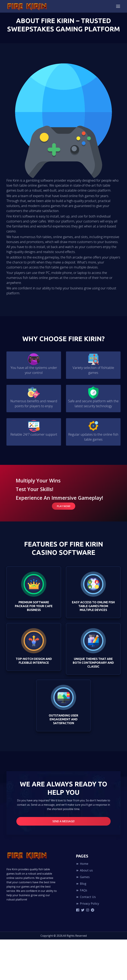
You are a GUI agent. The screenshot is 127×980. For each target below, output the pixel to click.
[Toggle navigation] (118, 6)
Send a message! (63, 823)
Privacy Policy (87, 905)
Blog (81, 886)
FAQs (82, 892)
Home (82, 866)
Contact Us (86, 899)
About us (84, 872)
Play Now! (64, 506)
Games (83, 879)
